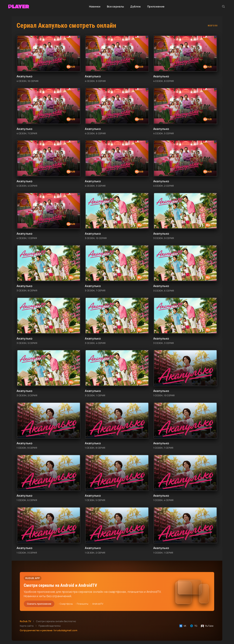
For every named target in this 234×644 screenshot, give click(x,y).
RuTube (207, 626)
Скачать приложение (39, 604)
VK (183, 626)
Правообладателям (50, 626)
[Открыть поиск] (223, 6)
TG (194, 626)
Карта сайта (27, 626)
